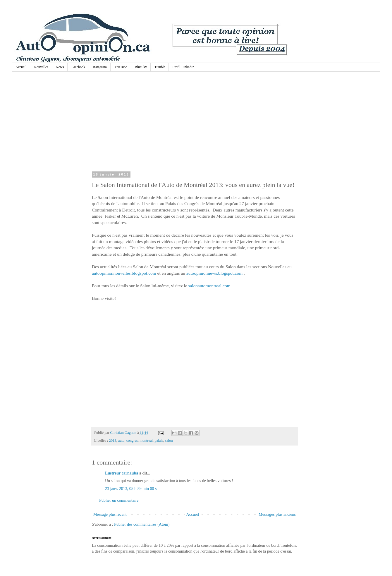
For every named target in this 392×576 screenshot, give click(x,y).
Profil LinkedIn (183, 67)
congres (132, 441)
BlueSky (141, 67)
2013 (112, 441)
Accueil (21, 67)
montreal (146, 441)
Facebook (78, 67)
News (60, 67)
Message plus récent (110, 514)
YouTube (121, 67)
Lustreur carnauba (122, 473)
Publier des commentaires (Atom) (142, 524)
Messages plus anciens (277, 514)
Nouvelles (41, 67)
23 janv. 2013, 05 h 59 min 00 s (131, 489)
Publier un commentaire (119, 500)
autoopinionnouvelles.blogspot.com (124, 273)
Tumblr (160, 67)
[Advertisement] (195, 123)
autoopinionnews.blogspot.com (214, 273)
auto (121, 441)
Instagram (100, 67)
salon (169, 441)
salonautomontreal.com (209, 286)
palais (159, 441)
